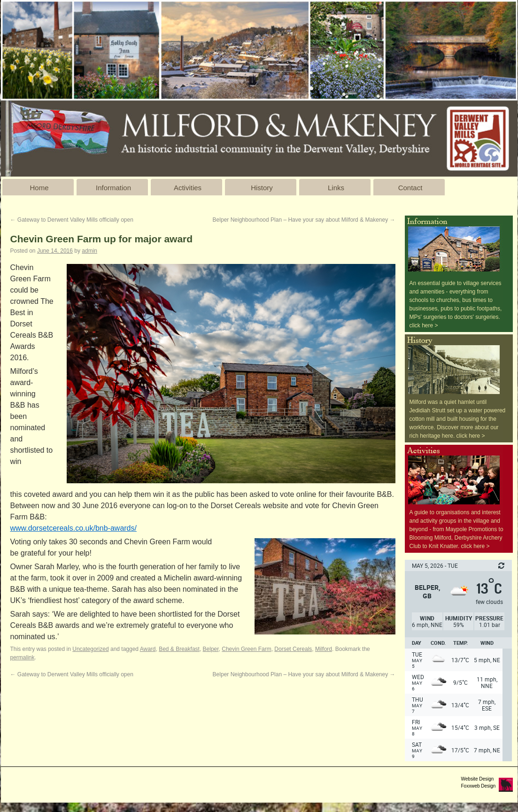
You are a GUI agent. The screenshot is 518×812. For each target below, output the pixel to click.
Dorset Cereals (293, 649)
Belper (211, 649)
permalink (23, 657)
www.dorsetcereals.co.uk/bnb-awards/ (73, 528)
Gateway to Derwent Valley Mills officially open (72, 220)
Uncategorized (90, 649)
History (262, 188)
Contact (410, 188)
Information (113, 188)
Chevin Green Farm (246, 649)
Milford (324, 649)
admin (89, 251)
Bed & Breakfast (179, 649)
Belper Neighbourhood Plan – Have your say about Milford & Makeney (304, 220)
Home (39, 188)
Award (148, 649)
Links (336, 188)
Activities (188, 188)
